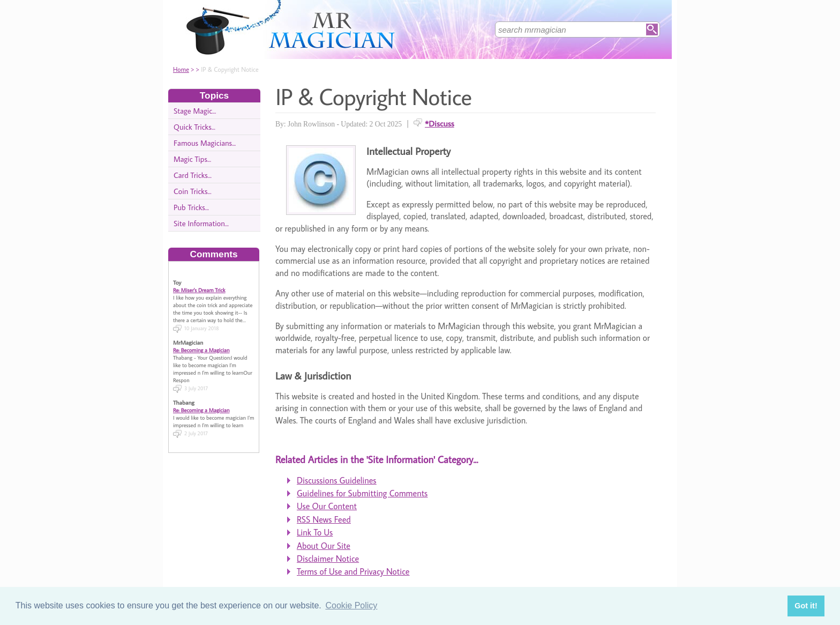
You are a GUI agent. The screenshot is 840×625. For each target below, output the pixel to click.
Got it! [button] (806, 606)
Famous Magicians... (205, 143)
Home (181, 69)
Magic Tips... (192, 159)
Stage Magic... (195, 111)
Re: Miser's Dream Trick (199, 284)
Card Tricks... (193, 175)
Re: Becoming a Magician (201, 344)
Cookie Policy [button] (351, 605)
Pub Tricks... (191, 207)
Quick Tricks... (194, 127)
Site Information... (201, 223)
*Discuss (440, 123)
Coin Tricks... (193, 191)
